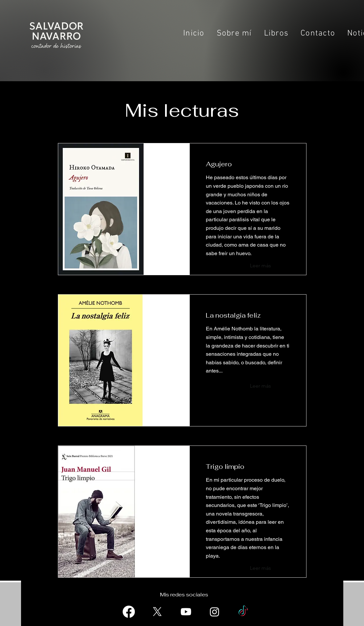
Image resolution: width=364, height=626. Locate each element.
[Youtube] (186, 612)
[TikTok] (243, 612)
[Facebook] (129, 612)
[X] (157, 612)
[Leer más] (268, 266)
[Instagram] (215, 612)
